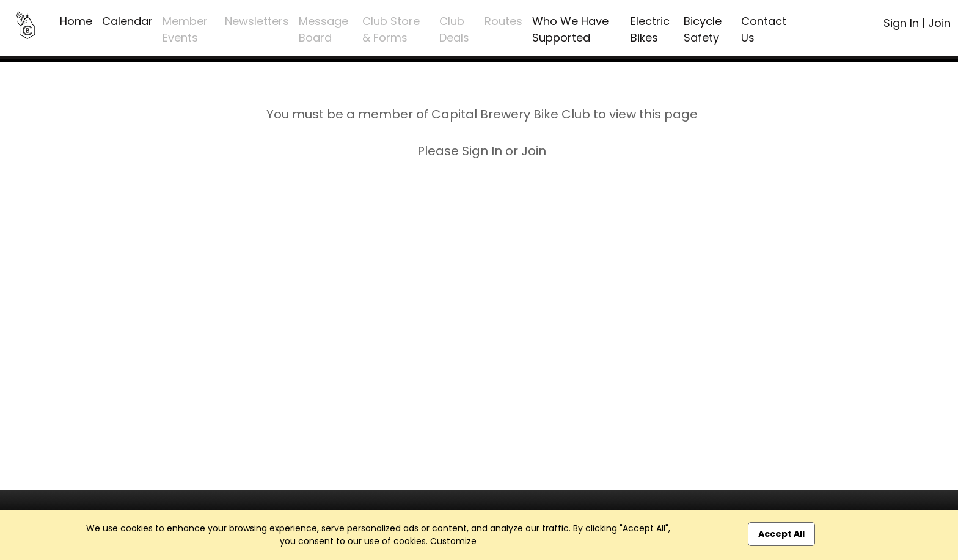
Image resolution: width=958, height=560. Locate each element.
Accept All (781, 534)
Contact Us (764, 29)
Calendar (127, 21)
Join (939, 23)
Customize (453, 541)
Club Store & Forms (391, 29)
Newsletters (257, 21)
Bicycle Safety (703, 29)
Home (76, 21)
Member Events (185, 29)
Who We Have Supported (570, 29)
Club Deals (454, 29)
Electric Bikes (650, 29)
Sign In (901, 23)
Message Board (324, 29)
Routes (503, 21)
